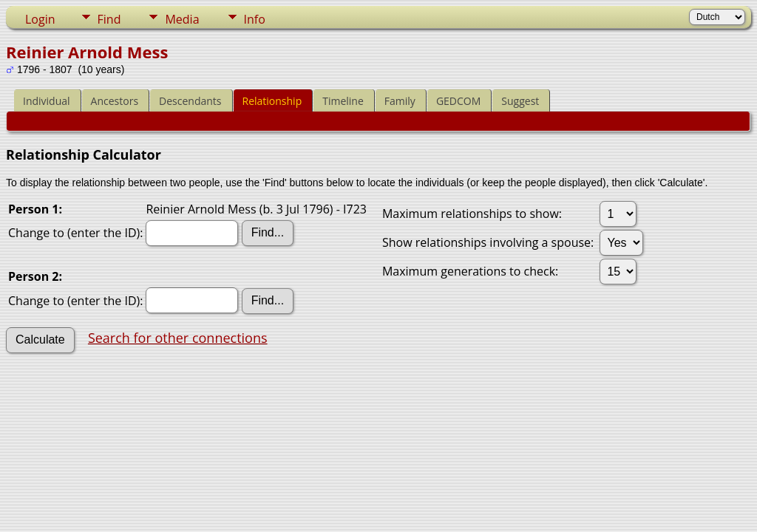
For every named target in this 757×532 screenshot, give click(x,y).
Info (255, 19)
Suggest (520, 101)
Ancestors (115, 101)
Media (182, 19)
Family (400, 101)
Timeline (343, 101)
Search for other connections (178, 338)
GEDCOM (458, 101)
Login (40, 19)
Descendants (190, 101)
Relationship (272, 101)
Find (109, 19)
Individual (47, 101)
